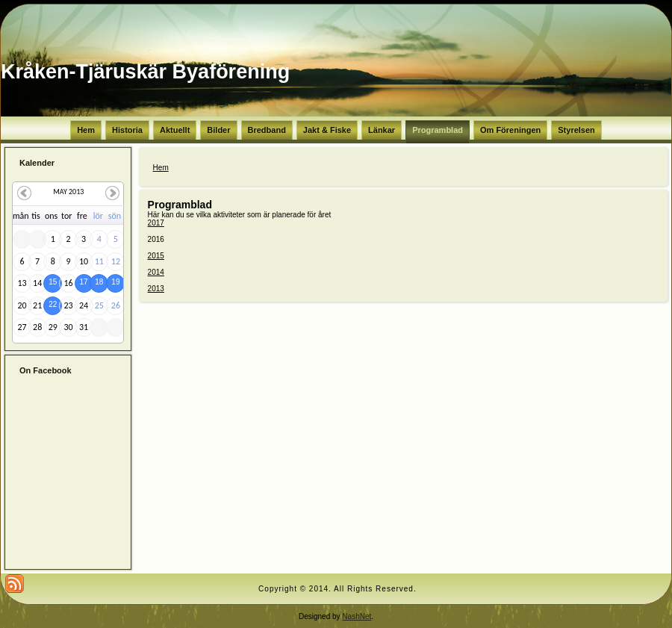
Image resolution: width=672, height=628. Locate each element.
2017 (156, 223)
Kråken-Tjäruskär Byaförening (145, 72)
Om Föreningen (510, 130)
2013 (156, 289)
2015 (156, 256)
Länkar (382, 130)
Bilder (218, 130)
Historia (127, 130)
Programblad (438, 130)
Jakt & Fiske (327, 130)
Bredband (267, 130)
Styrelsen (576, 130)
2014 (156, 272)
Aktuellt (175, 130)
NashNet (357, 616)
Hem (86, 130)
